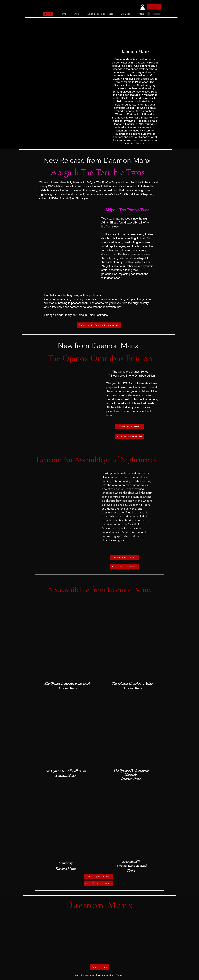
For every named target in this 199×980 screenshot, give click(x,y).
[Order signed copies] (129, 427)
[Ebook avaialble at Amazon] (129, 437)
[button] (143, 7)
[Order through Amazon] (98, 883)
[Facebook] (45, 14)
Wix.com (120, 975)
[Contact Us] (154, 7)
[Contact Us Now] (99, 967)
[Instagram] (51, 14)
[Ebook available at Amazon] (125, 567)
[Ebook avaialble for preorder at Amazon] (99, 325)
